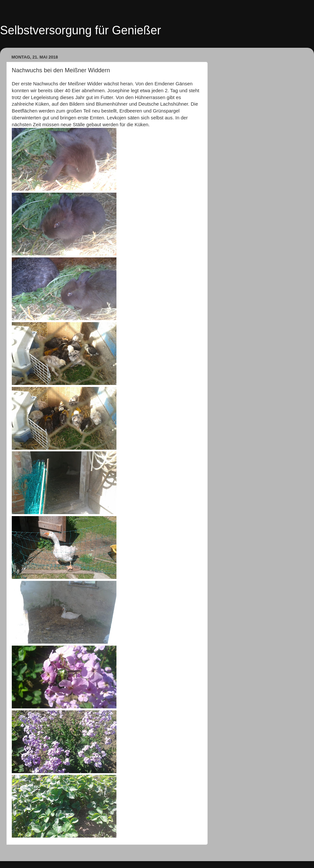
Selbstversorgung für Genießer (80, 30)
